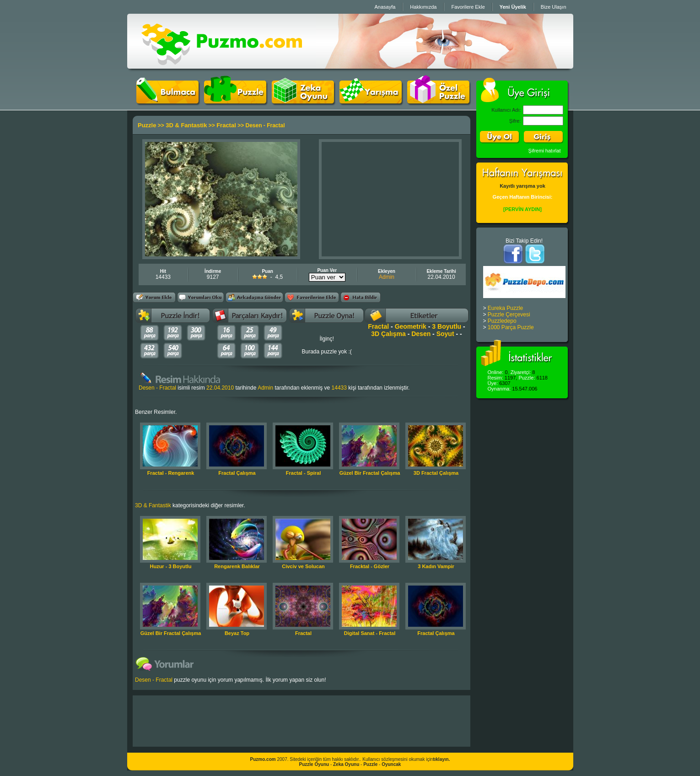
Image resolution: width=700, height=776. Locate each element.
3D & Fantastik (186, 125)
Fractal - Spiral (303, 473)
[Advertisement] (390, 199)
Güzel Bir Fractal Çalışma (370, 473)
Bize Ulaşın (554, 7)
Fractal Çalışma (237, 473)
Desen (421, 334)
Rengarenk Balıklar (237, 566)
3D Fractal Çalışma (436, 473)
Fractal (226, 125)
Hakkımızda (423, 7)
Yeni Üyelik (513, 7)
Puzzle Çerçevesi (509, 315)
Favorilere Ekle (468, 7)
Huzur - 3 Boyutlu (170, 566)
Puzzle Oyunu (314, 764)
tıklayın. (441, 759)
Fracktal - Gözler (370, 566)
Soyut (445, 334)
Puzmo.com (263, 759)
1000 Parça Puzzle (511, 327)
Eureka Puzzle (505, 308)
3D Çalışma (388, 334)
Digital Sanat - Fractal (370, 633)
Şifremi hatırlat (545, 151)
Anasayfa (385, 7)
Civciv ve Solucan (303, 566)
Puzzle (147, 125)
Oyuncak (391, 764)
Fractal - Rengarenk (171, 473)
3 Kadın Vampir (436, 566)
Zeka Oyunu (346, 764)
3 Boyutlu (447, 326)
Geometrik (411, 326)
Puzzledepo (502, 321)
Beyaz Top (237, 633)
